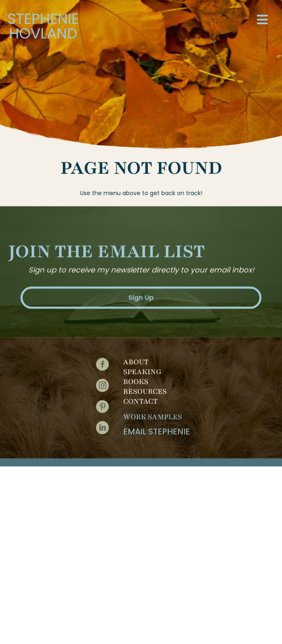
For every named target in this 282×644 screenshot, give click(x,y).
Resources (145, 389)
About (136, 359)
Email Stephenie (157, 429)
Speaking (142, 369)
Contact (140, 398)
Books (136, 379)
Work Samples (152, 414)
